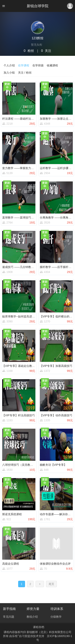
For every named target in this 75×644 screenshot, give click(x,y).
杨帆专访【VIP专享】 (53, 465)
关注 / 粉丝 (25, 73)
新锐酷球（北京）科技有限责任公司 (49, 632)
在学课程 (24, 65)
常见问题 (9, 617)
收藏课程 (52, 65)
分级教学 (56, 617)
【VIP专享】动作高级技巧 (56, 415)
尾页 (51, 584)
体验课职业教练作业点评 (55, 564)
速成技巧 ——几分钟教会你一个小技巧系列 (29, 267)
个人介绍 (9, 65)
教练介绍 (32, 617)
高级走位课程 (11, 564)
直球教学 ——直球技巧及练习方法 (24, 218)
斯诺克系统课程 (12, 514)
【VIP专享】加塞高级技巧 (56, 366)
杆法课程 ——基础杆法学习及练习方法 (26, 119)
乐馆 (15, 636)
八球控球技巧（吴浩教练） (19, 465)
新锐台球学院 (38, 6)
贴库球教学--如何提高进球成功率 (23, 316)
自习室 (23, 636)
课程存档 (39, 627)
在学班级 (38, 65)
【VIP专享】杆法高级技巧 (18, 415)
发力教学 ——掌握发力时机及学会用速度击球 (31, 168)
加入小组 (9, 73)
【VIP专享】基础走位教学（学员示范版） (28, 366)
